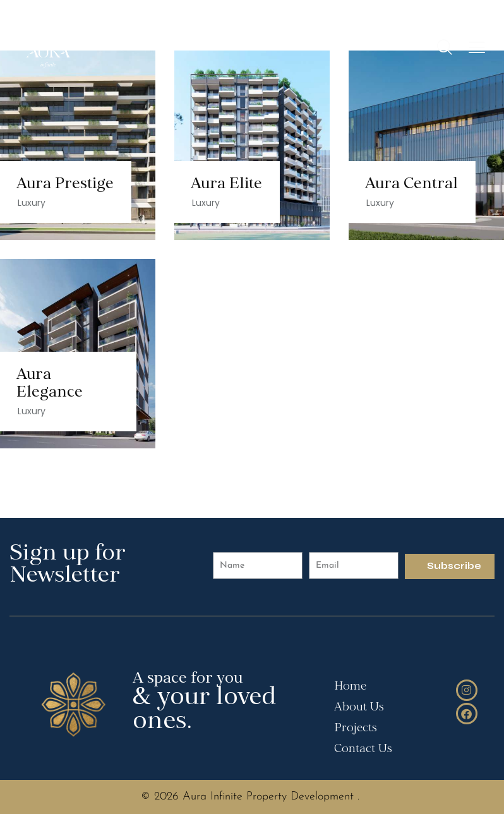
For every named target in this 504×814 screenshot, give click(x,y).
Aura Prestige (65, 184)
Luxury (32, 203)
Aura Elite (226, 184)
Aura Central (411, 184)
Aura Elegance (50, 384)
